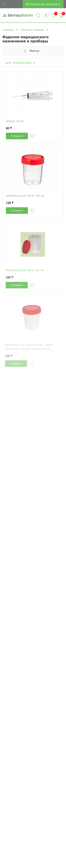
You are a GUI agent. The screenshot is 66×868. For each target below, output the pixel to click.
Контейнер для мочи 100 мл (25, 196)
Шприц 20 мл (15, 121)
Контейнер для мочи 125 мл (24, 270)
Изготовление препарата (43, 4)
